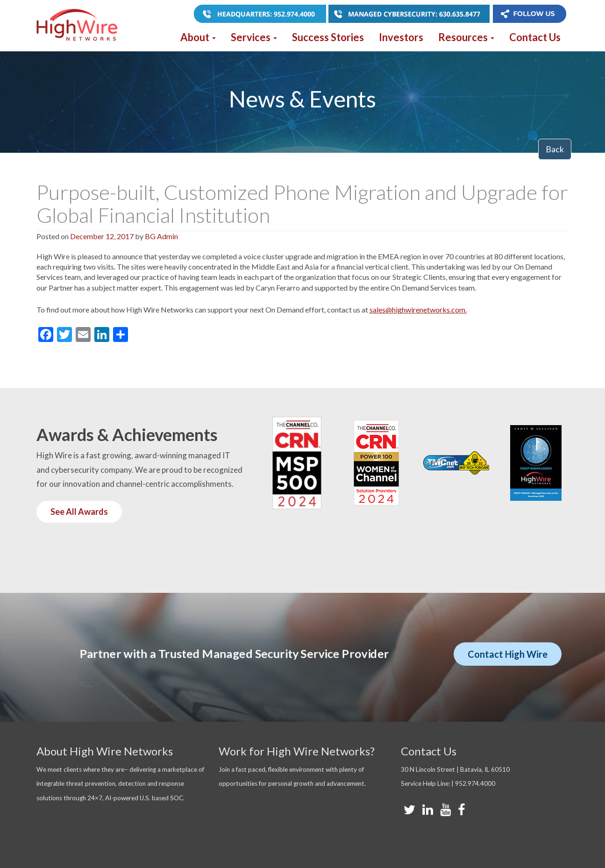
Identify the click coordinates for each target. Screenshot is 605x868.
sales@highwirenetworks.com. (418, 309)
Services (254, 37)
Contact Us (535, 37)
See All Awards (79, 512)
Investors (401, 37)
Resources (466, 37)
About (198, 37)
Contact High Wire (508, 654)
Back (555, 149)
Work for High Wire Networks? (297, 751)
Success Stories (328, 37)
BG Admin (161, 236)
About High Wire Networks (105, 751)
